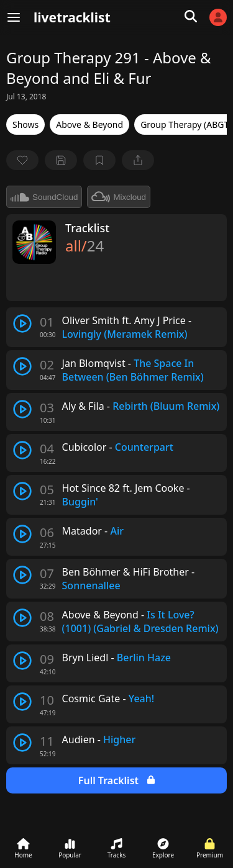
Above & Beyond (89, 124)
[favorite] (22, 160)
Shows (25, 124)
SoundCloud (44, 197)
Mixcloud (119, 197)
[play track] (22, 323)
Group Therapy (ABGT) (186, 124)
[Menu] (14, 17)
